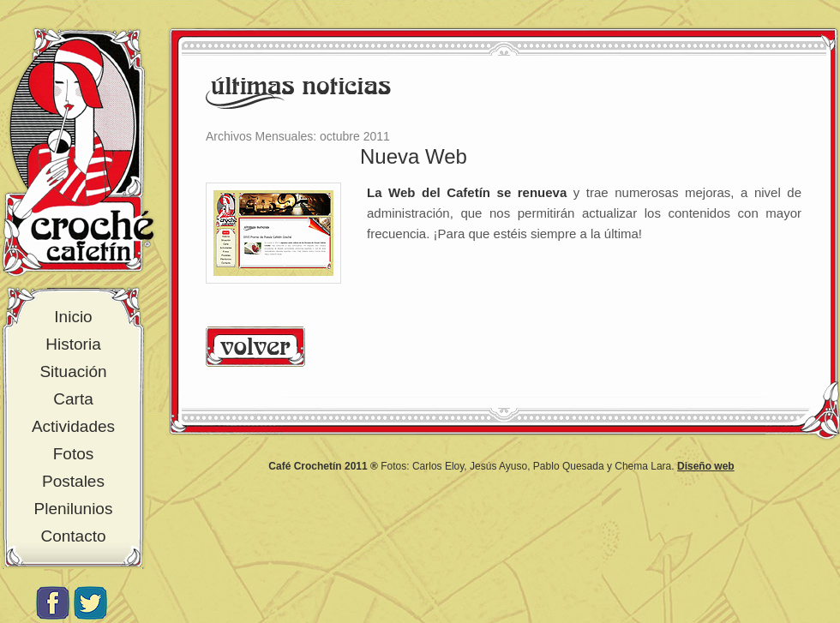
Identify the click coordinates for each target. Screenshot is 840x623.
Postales (73, 481)
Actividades (73, 426)
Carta (73, 399)
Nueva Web (414, 156)
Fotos (74, 454)
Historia (73, 344)
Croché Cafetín (78, 152)
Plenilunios (74, 509)
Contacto (73, 536)
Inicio (73, 317)
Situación (73, 371)
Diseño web (706, 466)
